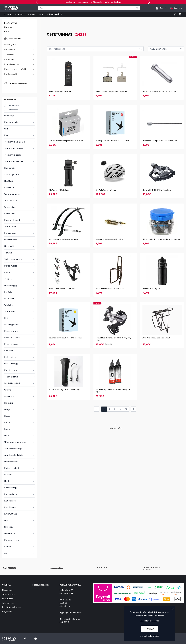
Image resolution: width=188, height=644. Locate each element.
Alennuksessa (14, 105)
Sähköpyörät (10, 45)
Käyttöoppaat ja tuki (12, 607)
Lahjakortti (7, 612)
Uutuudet (9, 27)
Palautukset (8, 599)
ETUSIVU (7, 14)
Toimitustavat (9, 594)
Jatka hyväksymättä (150, 636)
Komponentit (11, 59)
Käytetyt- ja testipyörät (15, 69)
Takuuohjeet (8, 603)
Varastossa (13, 110)
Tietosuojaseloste (40, 585)
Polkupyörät (10, 50)
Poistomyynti (11, 23)
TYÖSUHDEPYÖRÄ (54, 14)
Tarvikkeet (9, 54)
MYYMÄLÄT (19, 14)
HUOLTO (31, 14)
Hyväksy (150, 629)
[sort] (166, 49)
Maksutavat (7, 590)
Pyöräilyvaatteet (12, 64)
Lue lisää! (118, 2)
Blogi (7, 31)
